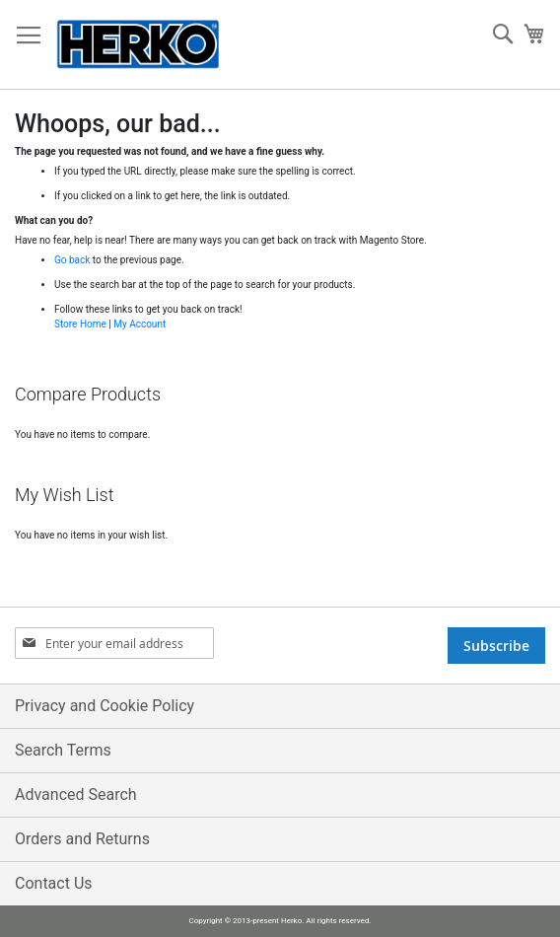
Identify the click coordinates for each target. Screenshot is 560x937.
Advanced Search (76, 794)
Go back (72, 260)
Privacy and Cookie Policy (105, 706)
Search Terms (63, 750)
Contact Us (54, 883)
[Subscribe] (496, 646)
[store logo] (138, 45)
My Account (140, 324)
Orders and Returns (82, 839)
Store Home (80, 324)
